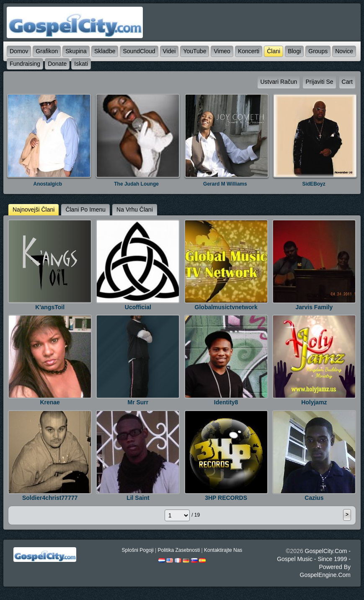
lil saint (138, 498)
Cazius (314, 498)
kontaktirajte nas (223, 550)
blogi (294, 51)
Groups (318, 51)
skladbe (105, 51)
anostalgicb (48, 184)
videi (169, 51)
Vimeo (222, 51)
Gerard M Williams (225, 184)
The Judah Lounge (136, 184)
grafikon (47, 51)
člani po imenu (85, 209)
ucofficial (138, 307)
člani (274, 51)
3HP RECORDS (226, 498)
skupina (76, 51)
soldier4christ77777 (50, 498)
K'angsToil (50, 307)
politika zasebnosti (179, 550)
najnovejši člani (34, 209)
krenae (50, 402)
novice (344, 51)
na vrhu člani (135, 209)
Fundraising (25, 64)
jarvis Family (314, 307)
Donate (57, 64)
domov (19, 51)
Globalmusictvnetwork (226, 307)
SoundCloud (139, 51)
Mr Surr (138, 402)
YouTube (195, 51)
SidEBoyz (314, 184)
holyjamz (314, 402)
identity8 (226, 402)
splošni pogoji (138, 550)
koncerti (249, 51)
